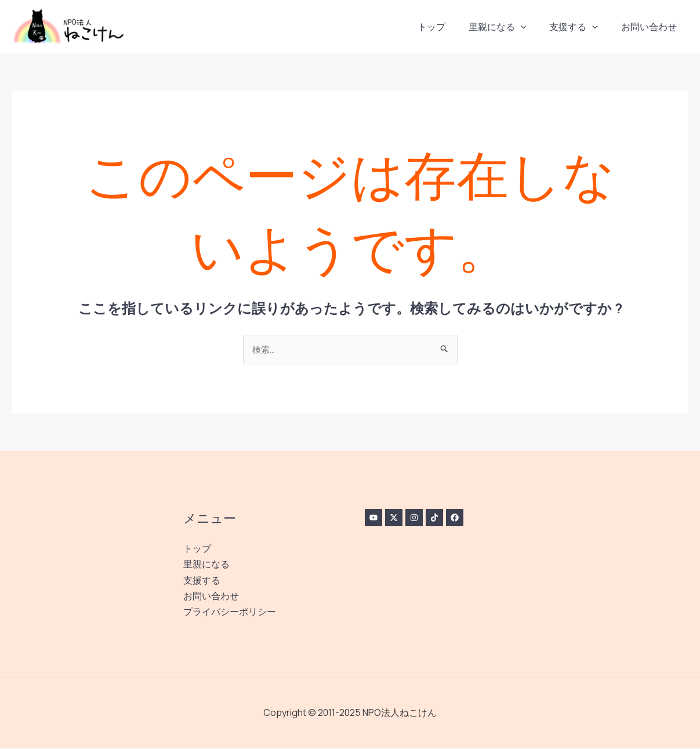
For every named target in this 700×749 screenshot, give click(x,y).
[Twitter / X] (398, 519)
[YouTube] (373, 519)
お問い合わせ (651, 27)
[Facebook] (471, 519)
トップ (448, 27)
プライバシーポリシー (230, 613)
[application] (532, 27)
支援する (581, 27)
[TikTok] (447, 519)
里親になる (509, 27)
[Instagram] (422, 519)
